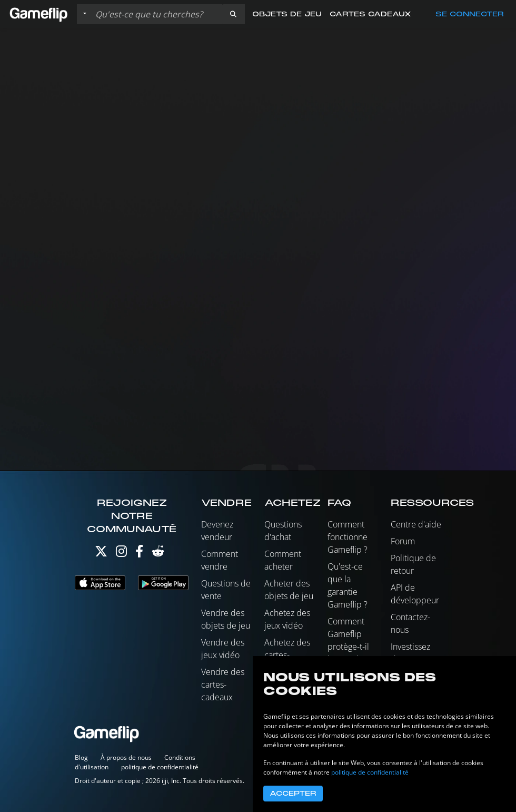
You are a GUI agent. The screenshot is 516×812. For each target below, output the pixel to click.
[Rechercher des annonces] (156, 14)
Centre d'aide (416, 524)
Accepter (293, 794)
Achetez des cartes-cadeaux (287, 655)
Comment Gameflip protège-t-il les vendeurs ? (351, 647)
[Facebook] (139, 554)
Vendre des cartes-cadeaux (223, 684)
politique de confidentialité (160, 767)
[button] (233, 14)
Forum (403, 541)
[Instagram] (121, 554)
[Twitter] (101, 554)
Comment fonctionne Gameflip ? (348, 537)
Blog (81, 757)
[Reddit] (158, 554)
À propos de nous (126, 757)
